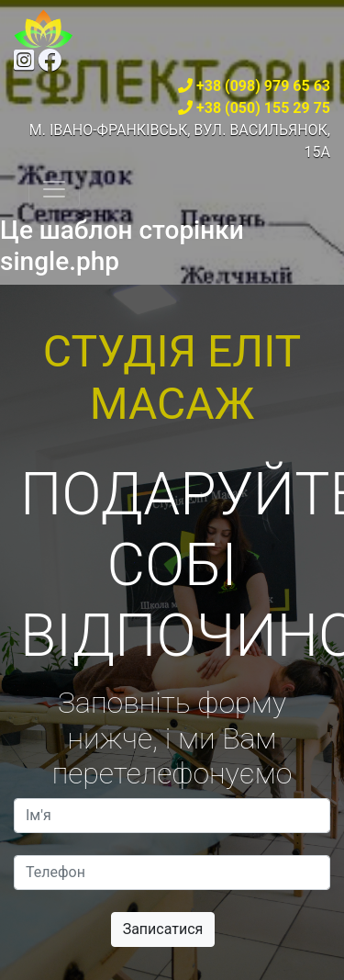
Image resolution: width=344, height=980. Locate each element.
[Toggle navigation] (54, 189)
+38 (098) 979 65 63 (263, 86)
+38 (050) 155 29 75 (263, 108)
